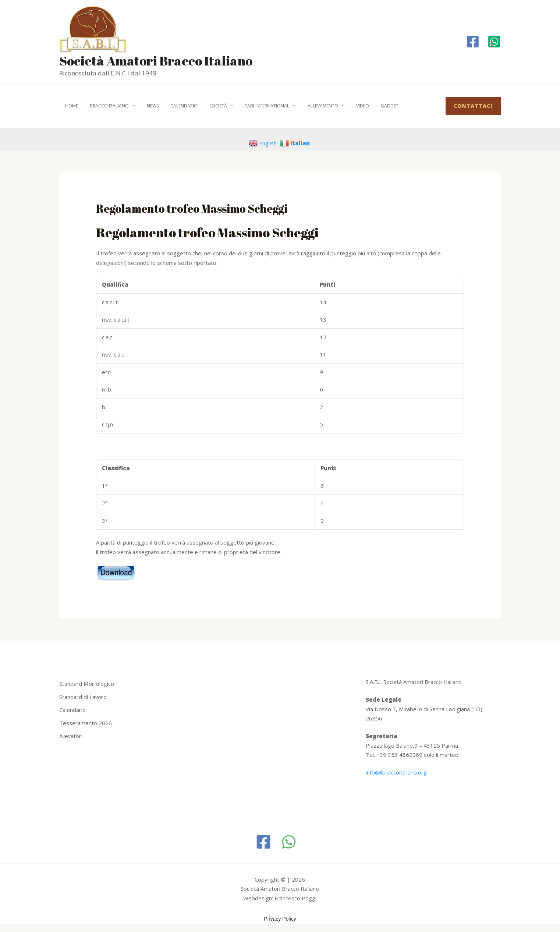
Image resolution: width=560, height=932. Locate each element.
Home (70, 106)
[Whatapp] (494, 42)
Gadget (365, 106)
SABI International (254, 106)
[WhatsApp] (289, 842)
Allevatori (71, 736)
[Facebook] (473, 42)
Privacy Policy (280, 919)
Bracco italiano (108, 106)
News (145, 106)
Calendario (174, 106)
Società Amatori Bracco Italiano (156, 61)
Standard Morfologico (86, 684)
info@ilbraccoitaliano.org (396, 772)
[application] (127, 106)
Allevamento (307, 106)
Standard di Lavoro (83, 697)
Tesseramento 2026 (86, 723)
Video (341, 106)
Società (208, 106)
